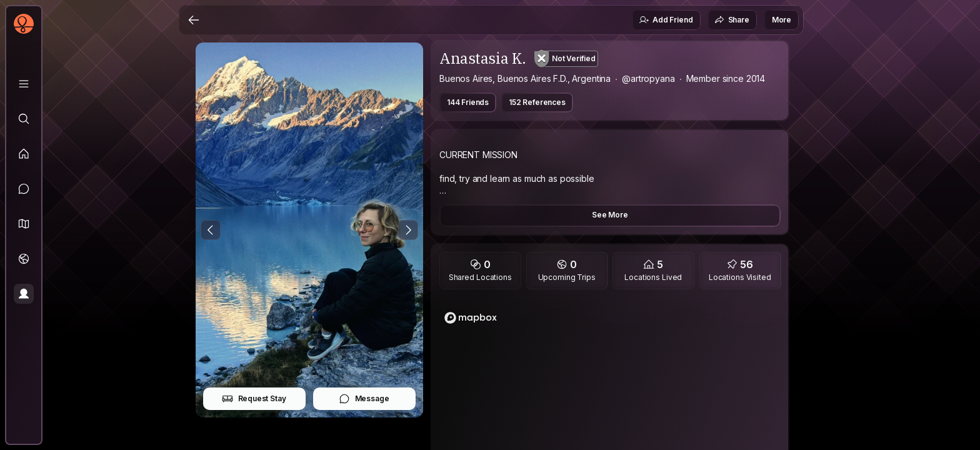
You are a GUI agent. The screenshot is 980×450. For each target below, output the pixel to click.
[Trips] (24, 259)
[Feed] (24, 154)
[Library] (24, 84)
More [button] (782, 20)
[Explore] (24, 119)
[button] (24, 224)
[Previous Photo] (211, 230)
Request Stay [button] (254, 399)
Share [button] (732, 20)
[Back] (194, 20)
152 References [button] (537, 102)
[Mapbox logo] (471, 318)
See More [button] (610, 215)
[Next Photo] (408, 230)
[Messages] (24, 189)
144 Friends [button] (468, 102)
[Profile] (24, 294)
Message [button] (364, 399)
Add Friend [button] (666, 20)
